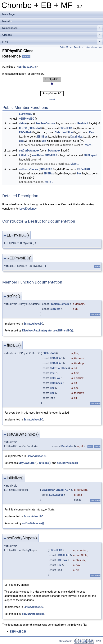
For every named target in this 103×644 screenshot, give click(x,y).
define (23, 123)
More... (89, 145)
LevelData (37, 155)
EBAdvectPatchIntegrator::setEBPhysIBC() (48, 331)
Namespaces (52, 28)
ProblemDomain (45, 123)
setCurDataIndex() (33, 523)
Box (21, 141)
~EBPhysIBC (27, 119)
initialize (24, 155)
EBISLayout (90, 155)
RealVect (83, 123)
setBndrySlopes (29, 169)
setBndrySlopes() (67, 463)
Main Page (8, 14)
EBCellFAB (66, 128)
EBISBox (42, 137)
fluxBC (23, 128)
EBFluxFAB (35, 128)
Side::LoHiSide (64, 132)
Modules (7, 21)
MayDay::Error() (28, 463)
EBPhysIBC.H (27, 67)
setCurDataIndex (29, 151)
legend (52, 99)
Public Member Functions (72, 47)
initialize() (45, 463)
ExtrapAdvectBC (33, 324)
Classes (52, 35)
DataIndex (76, 137)
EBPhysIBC (26, 114)
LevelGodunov (28, 209)
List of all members (93, 47)
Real (92, 132)
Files (52, 42)
